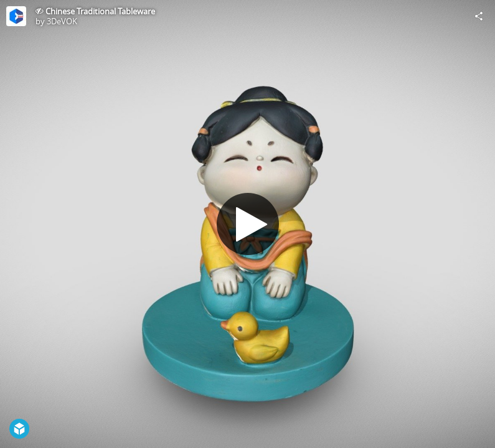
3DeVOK (62, 21)
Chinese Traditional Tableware (100, 11)
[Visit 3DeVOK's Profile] (16, 16)
